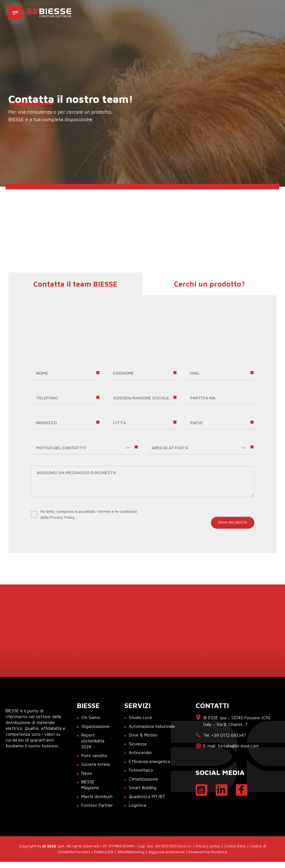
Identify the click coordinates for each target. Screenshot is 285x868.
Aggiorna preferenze (167, 858)
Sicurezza (138, 744)
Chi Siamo (91, 718)
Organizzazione (96, 726)
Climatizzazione (144, 779)
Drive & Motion (143, 735)
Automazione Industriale (152, 726)
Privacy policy (208, 852)
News (87, 773)
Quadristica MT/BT (147, 797)
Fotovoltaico (141, 771)
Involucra (219, 858)
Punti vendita (94, 756)
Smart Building (143, 788)
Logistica (137, 806)
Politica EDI (104, 858)
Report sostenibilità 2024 (93, 741)
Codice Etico (235, 852)
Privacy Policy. (63, 517)
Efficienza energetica (150, 762)
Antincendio (140, 753)
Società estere (96, 765)
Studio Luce (140, 718)
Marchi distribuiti (97, 797)
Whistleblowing (131, 858)
